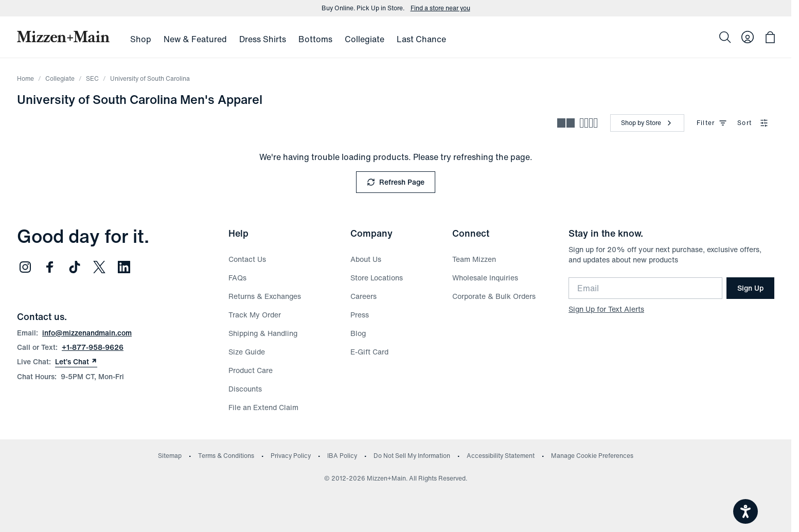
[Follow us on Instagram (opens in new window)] (25, 267)
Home (25, 78)
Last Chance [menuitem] (421, 39)
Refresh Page (396, 182)
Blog (358, 333)
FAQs (237, 278)
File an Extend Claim (263, 407)
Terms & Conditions (226, 456)
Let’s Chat (76, 362)
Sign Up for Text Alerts (606, 309)
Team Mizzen (474, 259)
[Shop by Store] (647, 123)
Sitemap (170, 456)
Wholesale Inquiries (485, 278)
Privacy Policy (291, 456)
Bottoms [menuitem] (315, 39)
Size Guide (247, 352)
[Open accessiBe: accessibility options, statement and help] (745, 511)
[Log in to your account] (748, 37)
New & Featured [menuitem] (195, 39)
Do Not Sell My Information (412, 456)
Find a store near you (440, 8)
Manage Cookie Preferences (592, 456)
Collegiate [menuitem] (365, 39)
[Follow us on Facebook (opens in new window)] (50, 267)
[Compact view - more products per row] (589, 123)
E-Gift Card (369, 352)
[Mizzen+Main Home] (63, 37)
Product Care (251, 370)
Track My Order (255, 315)
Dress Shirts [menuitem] (263, 39)
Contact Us (247, 259)
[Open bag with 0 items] (770, 37)
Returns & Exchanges (265, 296)
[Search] (725, 37)
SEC (92, 78)
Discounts (245, 389)
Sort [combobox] (753, 123)
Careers (363, 296)
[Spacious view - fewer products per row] (566, 123)
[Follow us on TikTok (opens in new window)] (75, 267)
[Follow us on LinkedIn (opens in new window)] (124, 267)
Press (360, 315)
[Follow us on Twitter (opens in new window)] (99, 267)
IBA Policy (342, 456)
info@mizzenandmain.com (87, 333)
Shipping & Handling (263, 333)
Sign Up (750, 288)
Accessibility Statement (501, 456)
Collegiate (60, 78)
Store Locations (377, 278)
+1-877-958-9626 (93, 347)
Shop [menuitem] (141, 39)
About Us (366, 259)
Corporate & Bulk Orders (494, 296)
